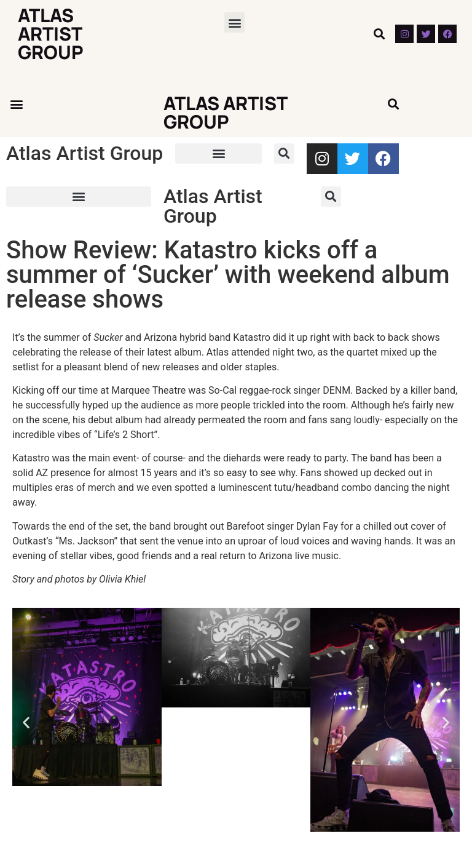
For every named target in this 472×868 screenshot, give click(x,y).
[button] (234, 22)
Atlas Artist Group (51, 34)
